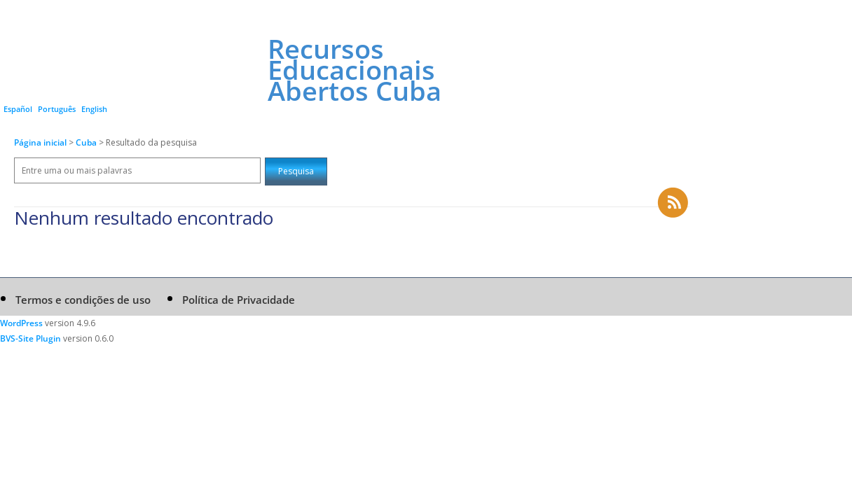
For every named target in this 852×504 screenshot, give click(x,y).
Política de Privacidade (239, 300)
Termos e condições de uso (83, 300)
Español (18, 109)
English (94, 109)
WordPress (21, 323)
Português (57, 109)
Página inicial (40, 142)
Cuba (87, 142)
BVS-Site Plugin (30, 338)
